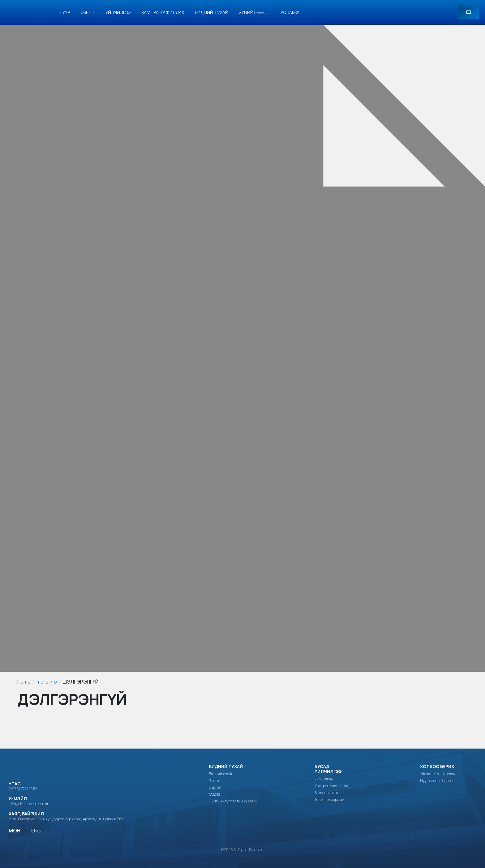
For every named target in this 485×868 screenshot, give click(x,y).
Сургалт (216, 788)
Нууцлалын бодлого (437, 781)
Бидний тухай (212, 12)
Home (24, 682)
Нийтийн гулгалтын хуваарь (233, 801)
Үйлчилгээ (118, 12)
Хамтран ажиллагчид (333, 786)
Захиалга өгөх (327, 793)
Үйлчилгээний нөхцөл (439, 774)
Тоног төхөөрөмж (329, 800)
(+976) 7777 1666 (23, 789)
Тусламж (289, 12)
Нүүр (65, 12)
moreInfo (47, 682)
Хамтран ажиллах (163, 12)
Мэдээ (214, 794)
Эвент (88, 12)
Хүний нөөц (253, 12)
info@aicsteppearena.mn (29, 804)
